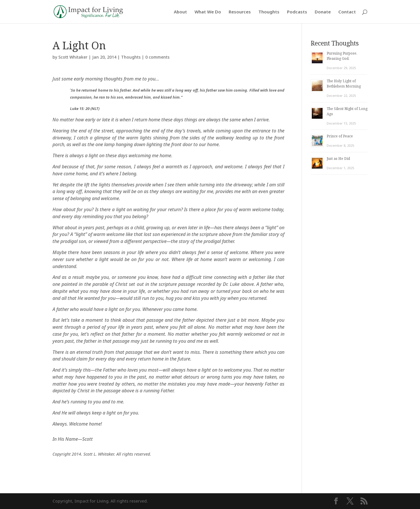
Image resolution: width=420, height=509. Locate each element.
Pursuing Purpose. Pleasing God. (342, 56)
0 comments (157, 57)
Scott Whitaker (73, 57)
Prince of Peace (340, 136)
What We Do (208, 12)
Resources (240, 12)
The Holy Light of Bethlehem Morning (344, 84)
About (180, 12)
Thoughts (269, 12)
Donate (323, 12)
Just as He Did (338, 159)
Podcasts (297, 12)
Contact (347, 12)
